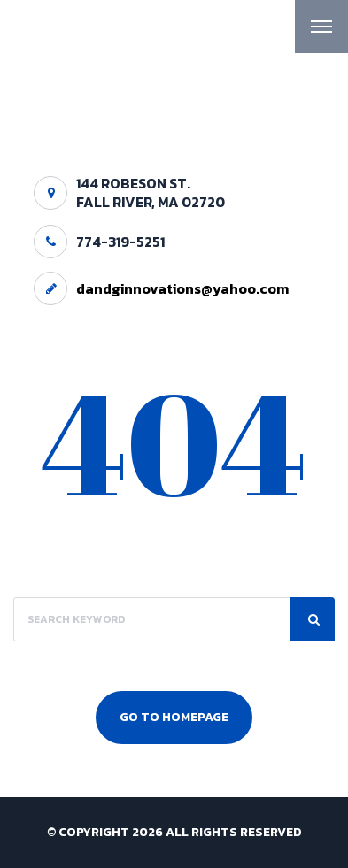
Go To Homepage (174, 717)
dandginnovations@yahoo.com (182, 288)
